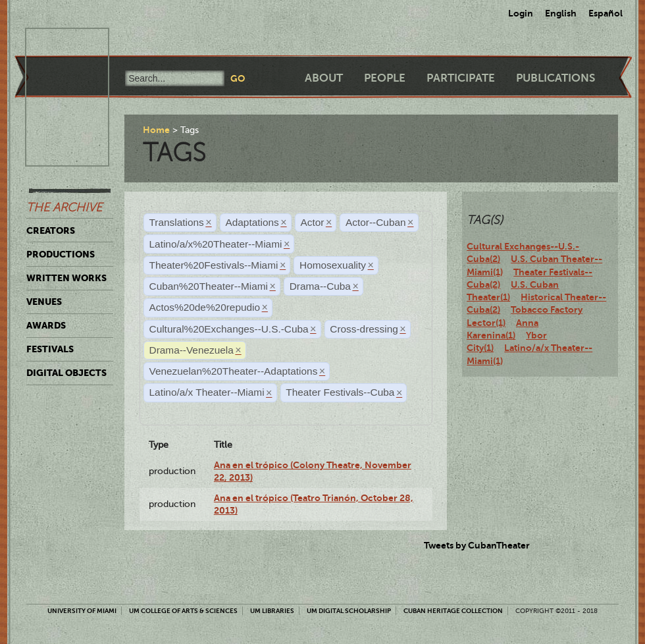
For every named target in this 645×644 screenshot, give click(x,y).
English (561, 13)
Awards (46, 325)
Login (521, 13)
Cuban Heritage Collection (453, 611)
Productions (61, 254)
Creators (51, 230)
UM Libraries (272, 611)
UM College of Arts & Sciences (183, 611)
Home (156, 130)
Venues (44, 302)
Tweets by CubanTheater (477, 545)
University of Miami (82, 611)
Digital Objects (66, 373)
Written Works (66, 278)
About (324, 78)
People (385, 78)
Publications (555, 78)
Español (606, 13)
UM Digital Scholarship (349, 611)
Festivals (50, 349)
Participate (461, 78)
